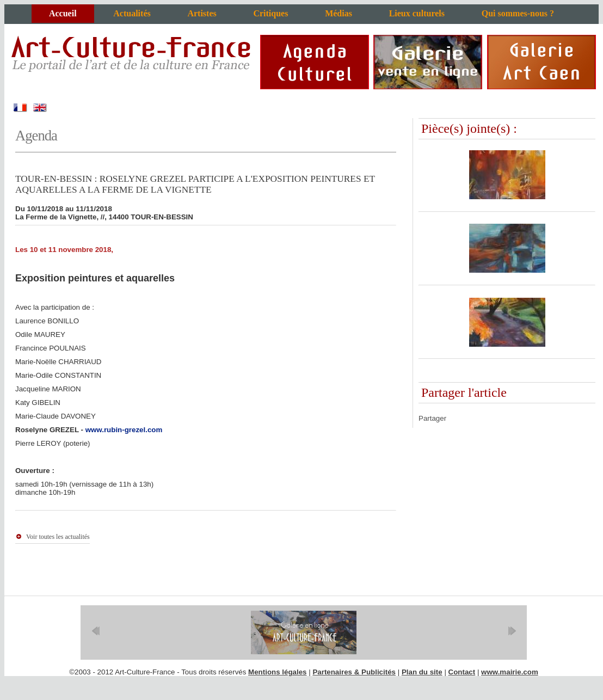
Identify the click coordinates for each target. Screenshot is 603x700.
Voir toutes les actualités (58, 537)
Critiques (270, 13)
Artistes (202, 13)
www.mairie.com (510, 672)
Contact (462, 672)
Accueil (63, 13)
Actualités (132, 13)
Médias (339, 13)
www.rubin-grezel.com (124, 430)
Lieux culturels (417, 13)
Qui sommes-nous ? (518, 13)
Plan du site (422, 672)
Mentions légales (277, 672)
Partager (432, 418)
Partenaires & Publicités (354, 672)
